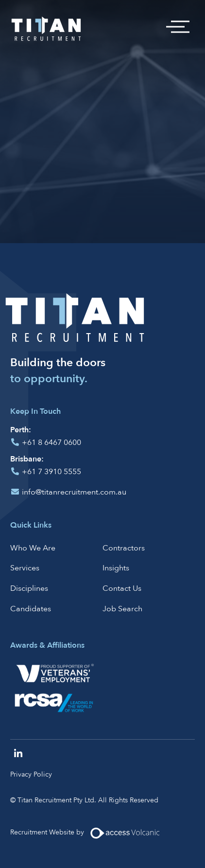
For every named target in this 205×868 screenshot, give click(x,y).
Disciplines (29, 588)
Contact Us (122, 588)
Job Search (122, 609)
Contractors (124, 548)
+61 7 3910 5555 (51, 472)
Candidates (31, 609)
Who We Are (33, 548)
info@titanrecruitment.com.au (74, 492)
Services (25, 568)
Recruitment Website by (89, 833)
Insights (116, 568)
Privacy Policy (31, 774)
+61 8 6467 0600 (51, 443)
